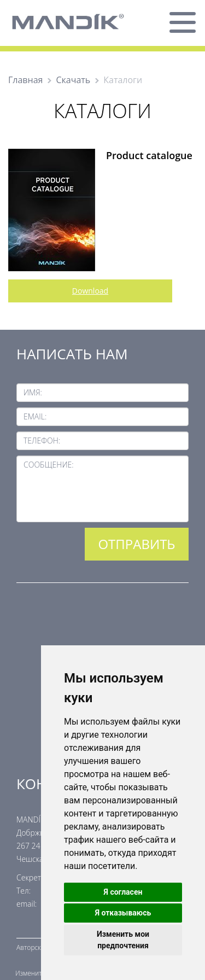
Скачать (73, 80)
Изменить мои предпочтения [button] (123, 940)
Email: (35, 416)
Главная (25, 80)
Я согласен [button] (123, 892)
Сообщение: (49, 465)
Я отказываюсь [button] (123, 913)
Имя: (33, 392)
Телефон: (42, 441)
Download (90, 291)
